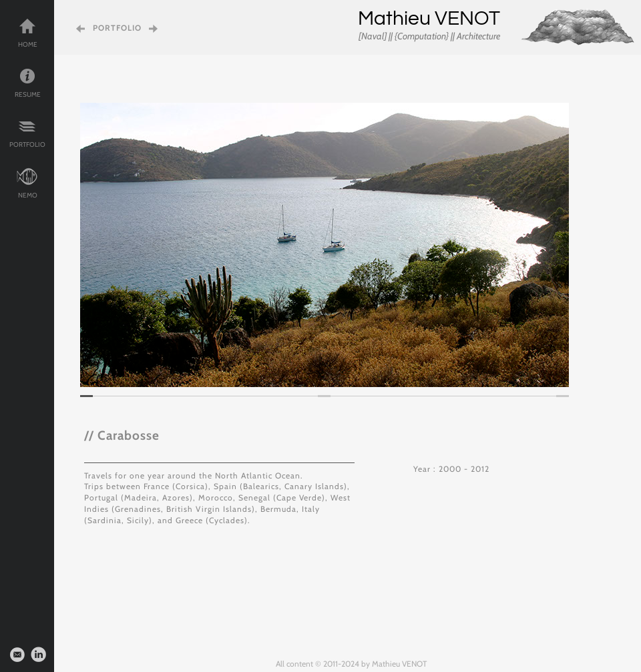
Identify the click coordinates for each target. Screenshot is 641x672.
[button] (100, 245)
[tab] (86, 396)
